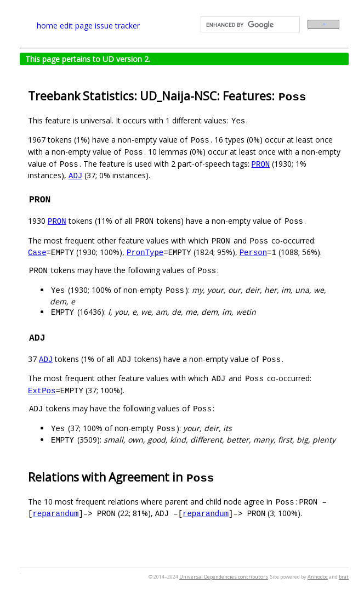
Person (253, 252)
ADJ (75, 175)
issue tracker (117, 26)
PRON (261, 164)
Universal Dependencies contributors (224, 577)
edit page (76, 26)
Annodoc (318, 577)
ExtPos (42, 390)
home (47, 26)
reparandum (55, 513)
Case (37, 252)
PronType (145, 252)
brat (344, 577)
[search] (249, 25)
